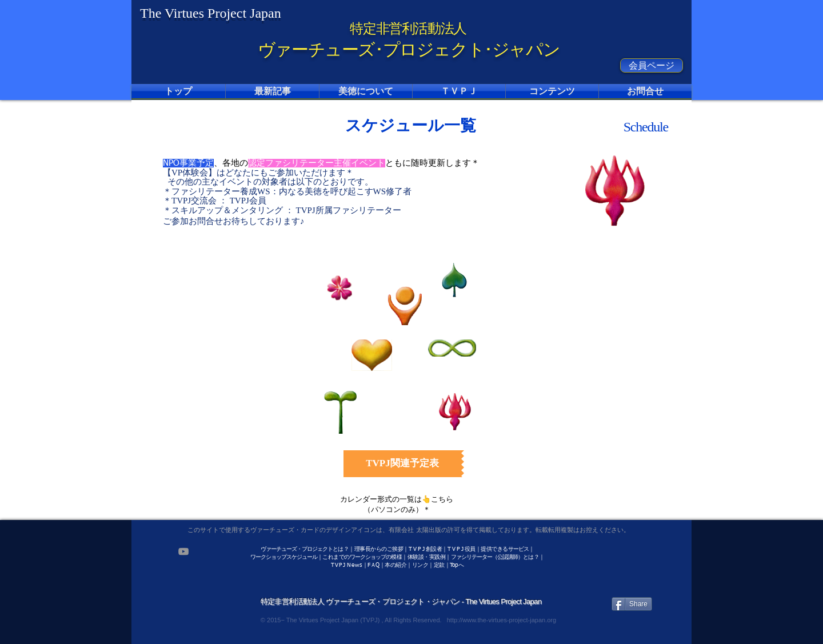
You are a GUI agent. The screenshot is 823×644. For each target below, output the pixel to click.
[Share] (632, 604)
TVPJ (338, 565)
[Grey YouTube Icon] (183, 551)
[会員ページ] (652, 65)
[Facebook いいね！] (634, 551)
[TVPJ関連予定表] (402, 464)
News (355, 565)
